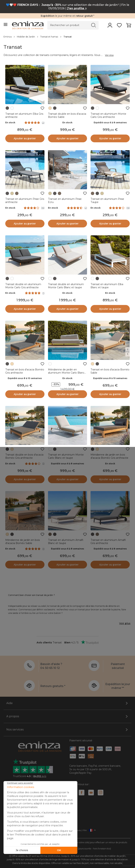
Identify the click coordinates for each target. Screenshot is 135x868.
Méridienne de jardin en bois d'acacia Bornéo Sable (22, 542)
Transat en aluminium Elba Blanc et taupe (107, 286)
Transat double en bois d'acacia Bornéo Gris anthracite (24, 456)
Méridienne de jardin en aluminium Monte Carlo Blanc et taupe (66, 373)
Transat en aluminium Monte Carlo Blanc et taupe (66, 456)
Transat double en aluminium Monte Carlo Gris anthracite (23, 286)
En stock (10, 123)
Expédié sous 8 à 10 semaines (25, 378)
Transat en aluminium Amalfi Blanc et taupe (66, 542)
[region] (67, 37)
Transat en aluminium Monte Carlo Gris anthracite (108, 115)
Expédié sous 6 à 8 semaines (110, 123)
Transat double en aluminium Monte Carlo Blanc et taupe (66, 286)
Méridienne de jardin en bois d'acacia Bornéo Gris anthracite (109, 456)
